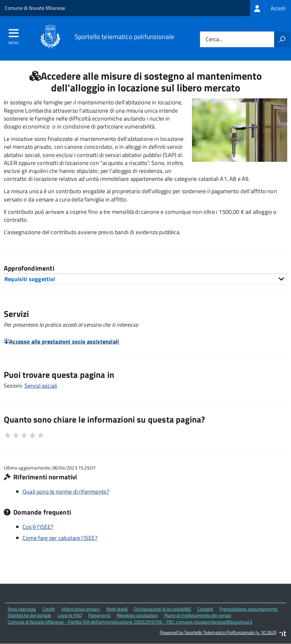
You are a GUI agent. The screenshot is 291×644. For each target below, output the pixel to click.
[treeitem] (271, 8)
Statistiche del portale (29, 615)
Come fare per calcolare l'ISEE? (60, 538)
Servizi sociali (41, 386)
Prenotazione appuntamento (249, 609)
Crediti (49, 609)
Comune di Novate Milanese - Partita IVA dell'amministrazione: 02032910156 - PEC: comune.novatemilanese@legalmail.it (130, 622)
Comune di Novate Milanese (35, 8)
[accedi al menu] (14, 35)
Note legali (117, 609)
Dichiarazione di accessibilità (162, 609)
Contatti (205, 609)
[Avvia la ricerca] (282, 39)
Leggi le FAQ (70, 615)
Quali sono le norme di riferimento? (66, 492)
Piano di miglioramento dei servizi (198, 615)
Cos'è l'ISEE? (38, 527)
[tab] (145, 279)
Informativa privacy (81, 609)
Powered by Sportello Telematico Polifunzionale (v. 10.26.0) (218, 632)
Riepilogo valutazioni (137, 615)
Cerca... (214, 39)
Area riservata (22, 609)
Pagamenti (99, 615)
